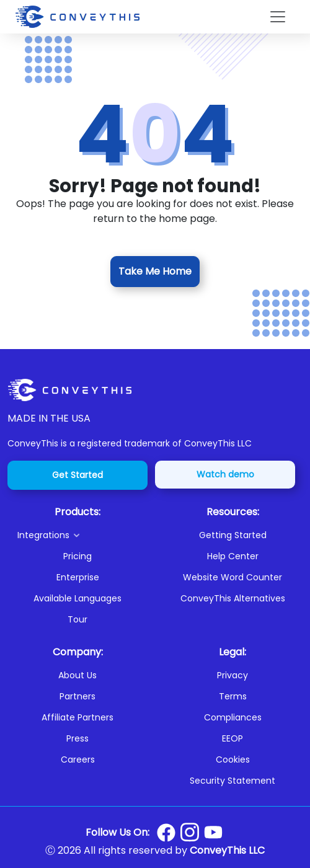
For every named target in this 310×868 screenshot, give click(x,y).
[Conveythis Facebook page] (166, 833)
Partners (77, 696)
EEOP (232, 738)
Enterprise (78, 577)
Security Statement (232, 781)
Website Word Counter (232, 577)
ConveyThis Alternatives (233, 598)
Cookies (233, 759)
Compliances (233, 717)
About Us (77, 675)
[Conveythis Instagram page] (190, 832)
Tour (77, 619)
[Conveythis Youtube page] (213, 832)
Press (77, 738)
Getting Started (233, 535)
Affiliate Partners (77, 717)
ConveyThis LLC (227, 850)
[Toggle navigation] (278, 17)
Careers (78, 759)
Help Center (233, 556)
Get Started (77, 475)
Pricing (77, 556)
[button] (82, 535)
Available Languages (77, 598)
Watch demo (225, 474)
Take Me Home (155, 271)
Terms (233, 696)
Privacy (232, 675)
